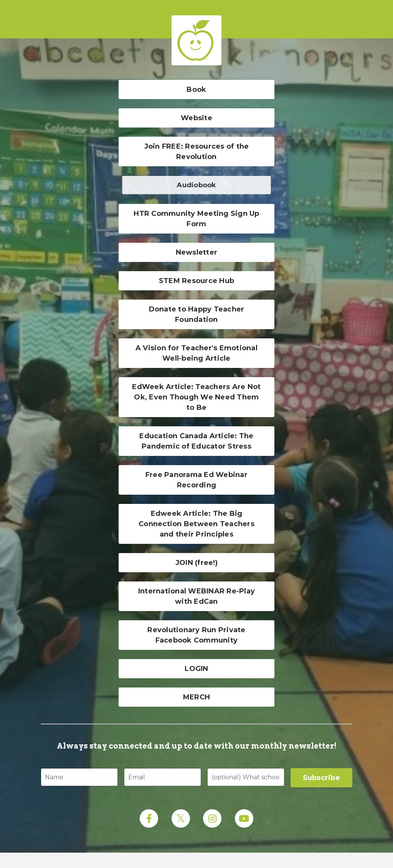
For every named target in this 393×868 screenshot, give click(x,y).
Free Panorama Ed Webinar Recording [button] (196, 480)
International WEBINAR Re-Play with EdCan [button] (196, 596)
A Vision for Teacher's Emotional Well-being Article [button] (196, 353)
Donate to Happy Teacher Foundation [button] (197, 314)
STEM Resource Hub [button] (196, 281)
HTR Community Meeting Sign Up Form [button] (196, 219)
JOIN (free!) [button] (196, 563)
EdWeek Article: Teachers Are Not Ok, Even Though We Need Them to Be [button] (196, 397)
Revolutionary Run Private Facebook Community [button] (196, 635)
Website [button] (196, 118)
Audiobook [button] (196, 185)
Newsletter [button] (197, 252)
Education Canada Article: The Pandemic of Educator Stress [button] (196, 441)
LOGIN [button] (196, 669)
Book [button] (196, 89)
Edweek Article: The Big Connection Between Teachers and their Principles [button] (196, 524)
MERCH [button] (196, 697)
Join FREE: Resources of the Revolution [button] (197, 152)
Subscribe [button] (321, 778)
